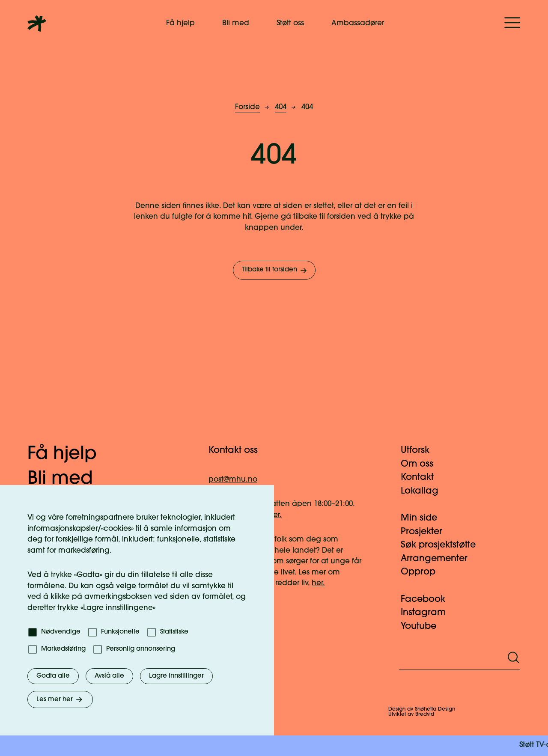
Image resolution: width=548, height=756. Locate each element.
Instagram (428, 613)
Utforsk (420, 451)
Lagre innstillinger (176, 676)
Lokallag (425, 491)
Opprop (423, 572)
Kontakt (422, 478)
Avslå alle (109, 676)
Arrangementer (439, 559)
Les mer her (60, 699)
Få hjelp (180, 23)
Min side (424, 518)
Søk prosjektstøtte (443, 545)
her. (318, 583)
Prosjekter (427, 532)
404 (281, 107)
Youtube (424, 627)
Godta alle (53, 676)
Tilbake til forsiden (275, 271)
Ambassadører (358, 23)
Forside (247, 107)
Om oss (422, 464)
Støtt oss (290, 23)
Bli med (236, 23)
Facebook (428, 600)
